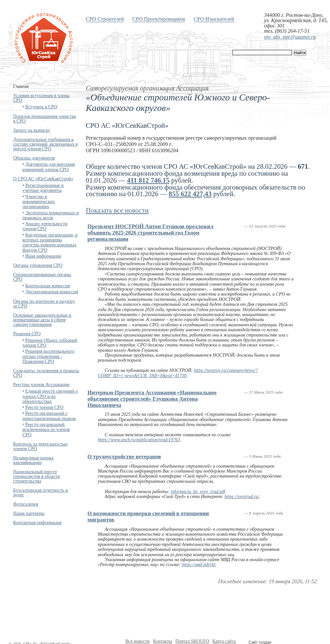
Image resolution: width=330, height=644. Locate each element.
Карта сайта (224, 641)
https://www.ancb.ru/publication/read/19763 (139, 440)
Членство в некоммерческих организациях (39, 202)
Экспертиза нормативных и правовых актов (51, 215)
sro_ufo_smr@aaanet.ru (290, 37)
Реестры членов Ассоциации (41, 385)
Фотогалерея (26, 504)
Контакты (163, 641)
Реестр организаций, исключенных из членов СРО (46, 430)
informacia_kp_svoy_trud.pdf (198, 492)
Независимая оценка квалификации (33, 460)
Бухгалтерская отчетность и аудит (41, 493)
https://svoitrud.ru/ (242, 497)
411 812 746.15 (148, 180)
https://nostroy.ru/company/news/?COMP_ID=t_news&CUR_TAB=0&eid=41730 (178, 373)
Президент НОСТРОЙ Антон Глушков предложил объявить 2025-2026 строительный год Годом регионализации (150, 233)
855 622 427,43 (190, 194)
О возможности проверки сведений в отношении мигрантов (148, 517)
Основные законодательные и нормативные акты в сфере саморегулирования (42, 320)
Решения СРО (27, 334)
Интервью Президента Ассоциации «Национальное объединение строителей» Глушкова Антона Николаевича (152, 399)
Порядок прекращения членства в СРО (45, 119)
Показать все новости (117, 210)
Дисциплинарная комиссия (51, 292)
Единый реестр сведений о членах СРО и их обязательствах (50, 396)
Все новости (138, 641)
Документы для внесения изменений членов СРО (49, 167)
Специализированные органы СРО (42, 277)
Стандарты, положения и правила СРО (46, 373)
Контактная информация (37, 523)
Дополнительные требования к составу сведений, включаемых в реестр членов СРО (46, 144)
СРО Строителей (105, 19)
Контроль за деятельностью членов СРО (40, 446)
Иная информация (43, 256)
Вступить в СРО (41, 107)
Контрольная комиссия (48, 286)
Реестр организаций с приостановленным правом (49, 416)
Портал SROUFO (192, 641)
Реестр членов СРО (44, 407)
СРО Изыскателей (214, 19)
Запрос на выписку (32, 130)
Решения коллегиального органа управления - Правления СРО (48, 356)
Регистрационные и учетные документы (43, 188)
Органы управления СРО (38, 265)
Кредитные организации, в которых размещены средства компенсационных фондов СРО (50, 243)
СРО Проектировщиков (159, 19)
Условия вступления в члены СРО (41, 98)
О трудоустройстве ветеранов (124, 457)
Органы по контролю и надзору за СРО (44, 304)
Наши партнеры (29, 513)
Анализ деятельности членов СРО (45, 226)
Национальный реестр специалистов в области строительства (37, 476)
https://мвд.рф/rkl (198, 565)
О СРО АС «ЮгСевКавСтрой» (43, 179)
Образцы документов (34, 158)
